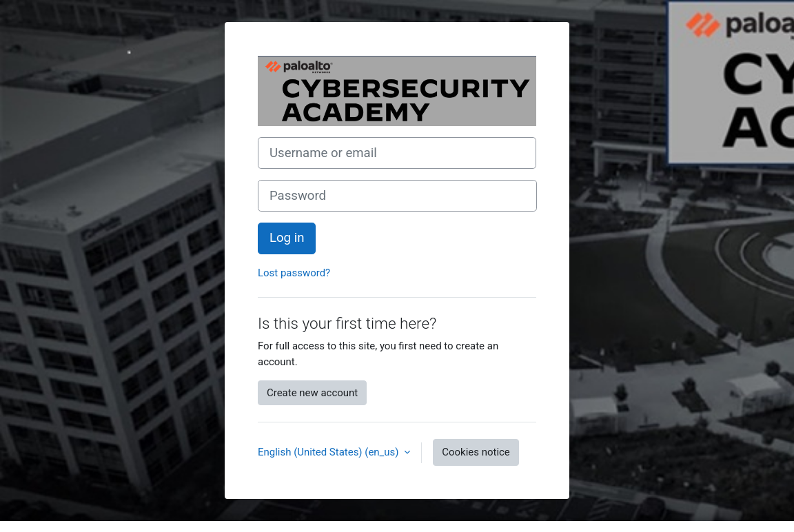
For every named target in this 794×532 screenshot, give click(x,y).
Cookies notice (476, 452)
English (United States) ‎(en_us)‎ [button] (329, 452)
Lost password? (294, 273)
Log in (287, 238)
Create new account (312, 393)
